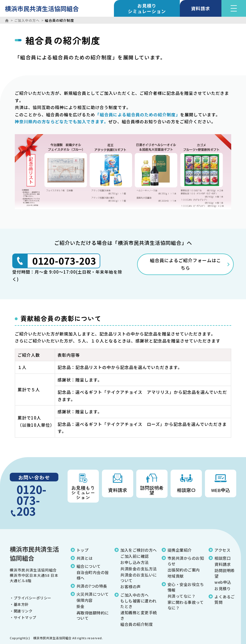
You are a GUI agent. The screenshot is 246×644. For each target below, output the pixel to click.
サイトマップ (25, 617)
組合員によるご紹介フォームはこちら (186, 264)
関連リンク (23, 611)
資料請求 (201, 8)
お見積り (147, 8)
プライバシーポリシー (33, 598)
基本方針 (21, 604)
